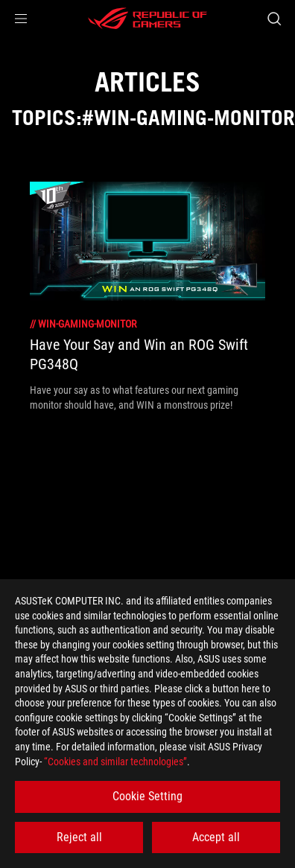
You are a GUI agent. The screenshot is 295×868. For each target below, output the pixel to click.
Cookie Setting (147, 796)
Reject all (79, 837)
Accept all (216, 837)
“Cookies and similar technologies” (115, 762)
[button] (21, 19)
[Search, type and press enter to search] (274, 19)
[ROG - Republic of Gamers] (147, 19)
